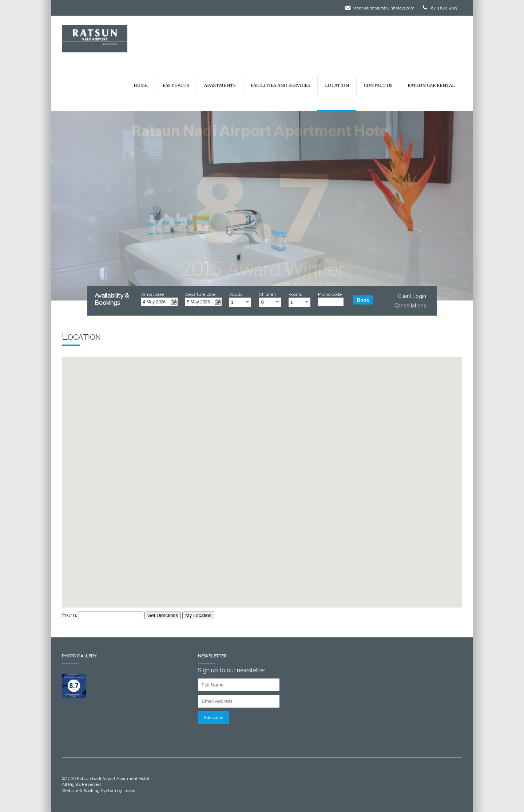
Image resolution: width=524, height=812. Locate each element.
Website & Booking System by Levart (99, 791)
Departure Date (200, 294)
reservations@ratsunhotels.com (380, 8)
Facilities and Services (280, 85)
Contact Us (378, 85)
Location (337, 85)
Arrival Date (152, 294)
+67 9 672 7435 (440, 8)
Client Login (412, 296)
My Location (198, 615)
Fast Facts (176, 85)
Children (267, 294)
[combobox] (240, 302)
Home (141, 85)
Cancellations (410, 306)
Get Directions (163, 615)
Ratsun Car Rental (431, 85)
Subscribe (213, 718)
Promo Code (330, 294)
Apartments (220, 85)
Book (363, 300)
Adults (236, 294)
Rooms (295, 294)
